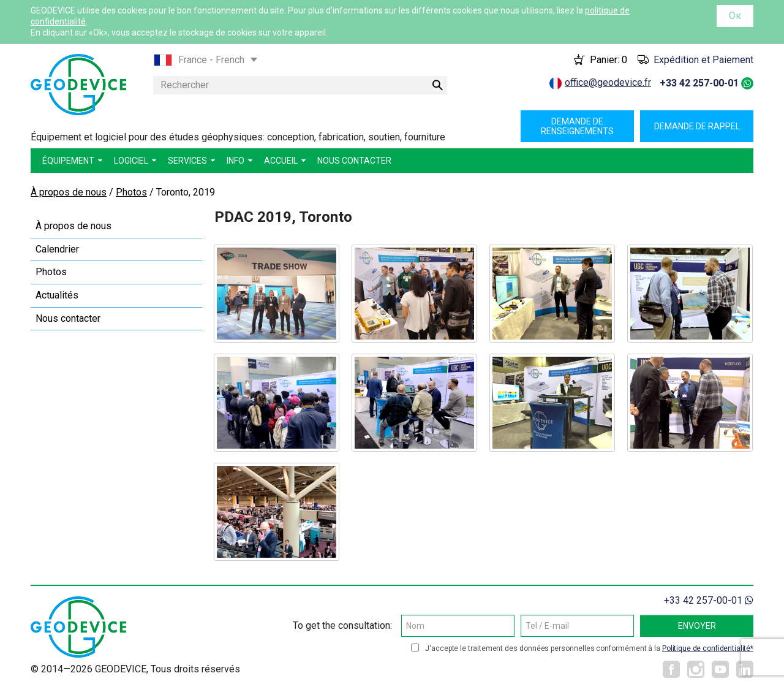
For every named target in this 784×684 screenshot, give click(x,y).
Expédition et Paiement (703, 60)
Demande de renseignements (577, 126)
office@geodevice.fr (608, 82)
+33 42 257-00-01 (699, 83)
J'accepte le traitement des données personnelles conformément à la (589, 648)
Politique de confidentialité (706, 648)
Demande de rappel (697, 126)
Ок (735, 16)
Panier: (609, 60)
